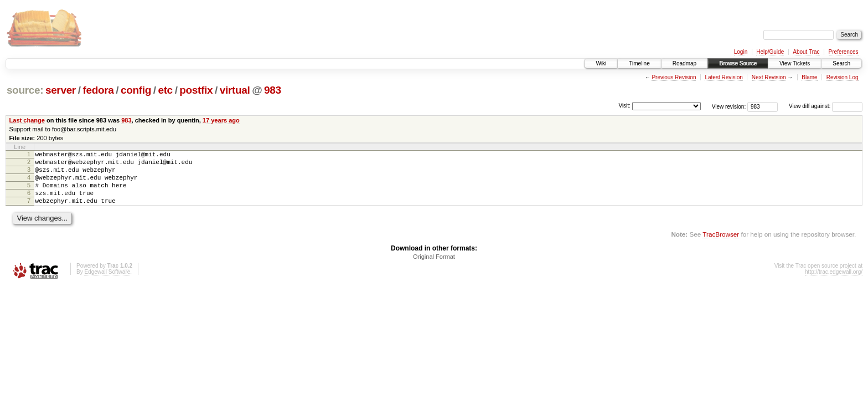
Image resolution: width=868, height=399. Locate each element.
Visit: (624, 106)
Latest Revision (724, 77)
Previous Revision (674, 77)
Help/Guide (770, 52)
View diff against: (826, 106)
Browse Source (738, 63)
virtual (235, 90)
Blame (809, 77)
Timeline (639, 63)
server (61, 90)
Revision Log (843, 77)
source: (25, 90)
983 (273, 90)
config (136, 90)
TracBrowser (721, 246)
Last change (27, 120)
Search (841, 63)
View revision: (729, 106)
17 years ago (221, 120)
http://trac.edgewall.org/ (834, 283)
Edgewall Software (107, 283)
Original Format (434, 268)
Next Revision (769, 77)
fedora (98, 90)
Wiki (601, 63)
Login (741, 52)
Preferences (844, 52)
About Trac (806, 52)
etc (165, 90)
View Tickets (795, 63)
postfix (196, 90)
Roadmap (684, 63)
